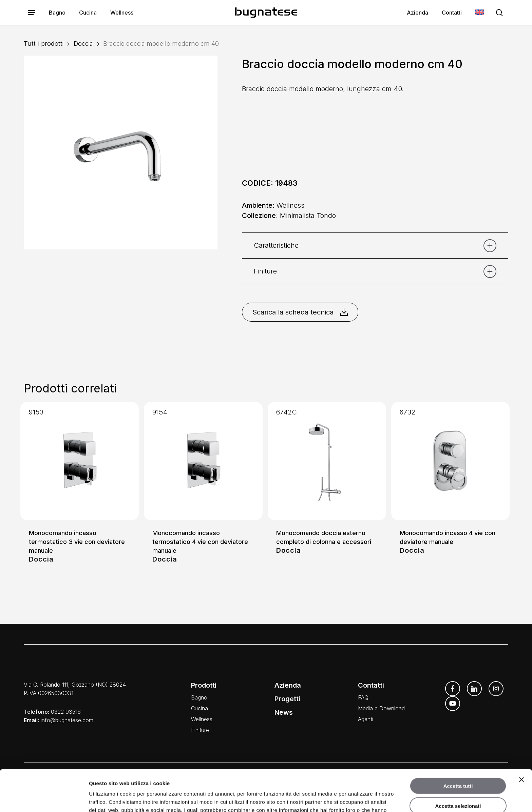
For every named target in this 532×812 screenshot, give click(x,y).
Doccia (83, 43)
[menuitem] (480, 13)
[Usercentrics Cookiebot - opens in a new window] (44, 799)
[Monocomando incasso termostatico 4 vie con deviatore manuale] (203, 461)
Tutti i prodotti (44, 43)
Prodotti (204, 685)
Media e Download (381, 708)
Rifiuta (458, 784)
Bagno (199, 697)
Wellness (202, 719)
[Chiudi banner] (521, 738)
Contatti (371, 685)
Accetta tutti (458, 744)
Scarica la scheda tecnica (300, 312)
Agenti (366, 719)
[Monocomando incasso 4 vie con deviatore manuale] (450, 461)
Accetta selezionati (458, 764)
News (284, 712)
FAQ (363, 697)
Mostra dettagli (356, 799)
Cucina (199, 708)
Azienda (288, 685)
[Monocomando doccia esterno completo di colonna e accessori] (327, 461)
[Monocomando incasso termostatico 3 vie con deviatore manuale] (80, 461)
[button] (32, 13)
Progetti (287, 699)
